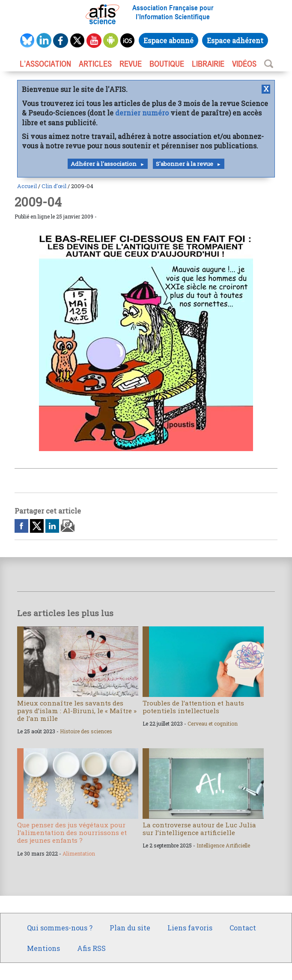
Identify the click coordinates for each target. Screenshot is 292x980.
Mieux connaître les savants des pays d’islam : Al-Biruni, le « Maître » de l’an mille (77, 711)
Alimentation (79, 853)
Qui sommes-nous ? (60, 928)
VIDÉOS (244, 64)
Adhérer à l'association (104, 164)
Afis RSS (91, 948)
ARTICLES (95, 64)
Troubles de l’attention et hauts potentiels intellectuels (193, 707)
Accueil (27, 186)
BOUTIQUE (167, 64)
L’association (45, 64)
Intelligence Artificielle (223, 845)
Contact (243, 928)
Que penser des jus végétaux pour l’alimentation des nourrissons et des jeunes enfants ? (72, 832)
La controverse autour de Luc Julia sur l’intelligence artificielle (199, 829)
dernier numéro (142, 113)
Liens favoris (190, 928)
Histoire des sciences (86, 731)
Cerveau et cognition (213, 723)
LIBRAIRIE (208, 64)
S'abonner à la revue (185, 164)
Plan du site (130, 928)
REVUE (131, 64)
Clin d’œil (54, 186)
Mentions (43, 948)
